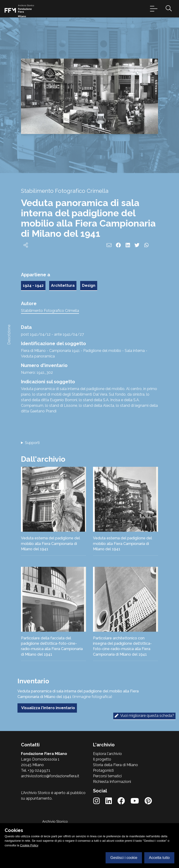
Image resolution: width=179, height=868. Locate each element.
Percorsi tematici (107, 776)
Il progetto (102, 759)
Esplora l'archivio (107, 754)
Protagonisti (103, 770)
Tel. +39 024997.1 (36, 770)
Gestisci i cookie (124, 858)
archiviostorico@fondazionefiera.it (50, 776)
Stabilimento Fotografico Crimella (50, 311)
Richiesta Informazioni (112, 782)
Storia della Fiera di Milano (115, 765)
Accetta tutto (159, 858)
